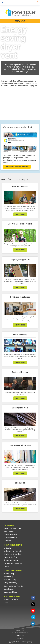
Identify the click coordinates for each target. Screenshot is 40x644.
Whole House (8, 589)
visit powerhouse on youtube (17, 167)
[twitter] (33, 604)
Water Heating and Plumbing (14, 586)
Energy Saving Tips (10, 557)
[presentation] (20, 103)
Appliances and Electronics (13, 551)
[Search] (37, 2)
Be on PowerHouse (10, 538)
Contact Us (7, 541)
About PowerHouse (10, 535)
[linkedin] (33, 624)
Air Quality (7, 548)
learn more (20, 214)
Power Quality (8, 577)
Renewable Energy (10, 580)
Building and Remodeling (12, 554)
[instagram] (33, 617)
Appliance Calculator (11, 599)
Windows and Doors (10, 592)
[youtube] (33, 611)
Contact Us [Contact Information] (20, 21)
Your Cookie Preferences (20, 633)
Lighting (6, 566)
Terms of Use (20, 636)
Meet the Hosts (9, 531)
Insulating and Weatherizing (13, 563)
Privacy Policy (20, 630)
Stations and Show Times (12, 528)
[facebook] (33, 598)
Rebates (6, 602)
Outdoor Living (9, 574)
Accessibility (20, 638)
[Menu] (2, 2)
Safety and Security (10, 583)
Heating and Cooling (11, 560)
